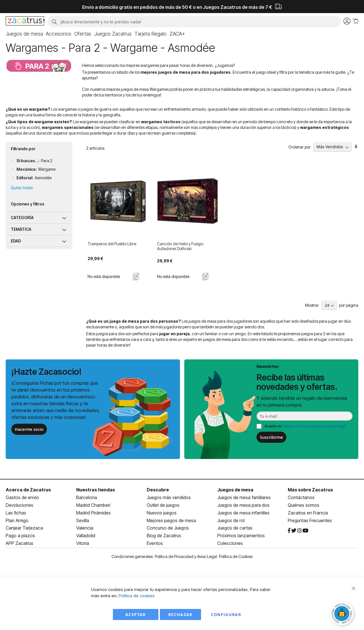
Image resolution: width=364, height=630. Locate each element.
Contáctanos (301, 497)
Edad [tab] (16, 241)
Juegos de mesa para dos (243, 505)
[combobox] (194, 22)
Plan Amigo (17, 520)
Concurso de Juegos (168, 528)
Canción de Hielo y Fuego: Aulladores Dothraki (180, 246)
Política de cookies (137, 596)
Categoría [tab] (22, 218)
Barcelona (87, 497)
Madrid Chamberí (93, 505)
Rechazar (180, 614)
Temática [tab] (21, 229)
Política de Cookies (236, 556)
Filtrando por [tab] (23, 149)
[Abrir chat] (343, 614)
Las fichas (16, 513)
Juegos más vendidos (169, 497)
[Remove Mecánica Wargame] (13, 169)
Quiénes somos (304, 505)
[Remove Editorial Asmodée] (13, 178)
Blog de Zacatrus (164, 536)
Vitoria (83, 543)
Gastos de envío (22, 497)
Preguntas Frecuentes (310, 520)
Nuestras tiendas (96, 490)
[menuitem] (24, 34)
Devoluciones (19, 505)
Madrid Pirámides (93, 513)
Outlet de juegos (163, 505)
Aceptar (136, 614)
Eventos (155, 543)
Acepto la (305, 426)
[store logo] (25, 22)
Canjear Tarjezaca (24, 528)
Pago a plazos (20, 536)
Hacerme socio (29, 429)
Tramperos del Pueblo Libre (112, 244)
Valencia (85, 528)
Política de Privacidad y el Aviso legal (314, 426)
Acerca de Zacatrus (28, 490)
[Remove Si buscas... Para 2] (13, 161)
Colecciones (230, 543)
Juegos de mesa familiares (244, 497)
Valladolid (86, 536)
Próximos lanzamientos (241, 536)
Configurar (226, 614)
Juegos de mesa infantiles (243, 513)
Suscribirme (271, 437)
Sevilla (83, 520)
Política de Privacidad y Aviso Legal (186, 556)
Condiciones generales (132, 556)
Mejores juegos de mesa (171, 520)
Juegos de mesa (235, 490)
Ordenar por (299, 147)
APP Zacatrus (19, 543)
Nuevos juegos (162, 513)
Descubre (158, 490)
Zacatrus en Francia (308, 513)
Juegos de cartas (235, 528)
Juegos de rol (231, 520)
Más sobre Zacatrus (310, 490)
